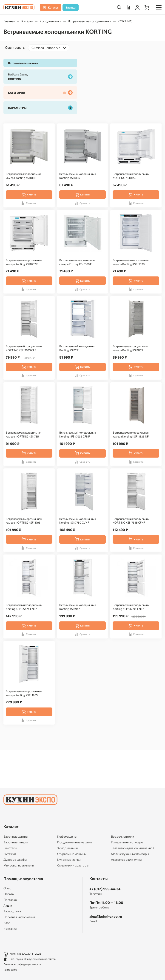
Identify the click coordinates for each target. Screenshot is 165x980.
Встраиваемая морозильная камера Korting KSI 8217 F (24, 262)
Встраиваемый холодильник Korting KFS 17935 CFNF (78, 434)
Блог (7, 923)
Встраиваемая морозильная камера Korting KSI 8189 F (77, 262)
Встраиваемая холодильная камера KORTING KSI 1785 (23, 434)
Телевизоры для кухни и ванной (133, 848)
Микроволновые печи (19, 865)
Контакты (10, 929)
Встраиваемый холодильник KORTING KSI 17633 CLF (24, 348)
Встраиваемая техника (23, 63)
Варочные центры (16, 836)
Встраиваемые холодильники (90, 21)
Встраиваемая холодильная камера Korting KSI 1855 (130, 348)
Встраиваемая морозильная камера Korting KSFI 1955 (24, 693)
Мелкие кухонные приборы (130, 854)
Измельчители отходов (127, 842)
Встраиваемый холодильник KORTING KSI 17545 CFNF (131, 521)
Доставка (10, 900)
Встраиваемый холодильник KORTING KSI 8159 (131, 176)
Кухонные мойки (69, 860)
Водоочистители (122, 836)
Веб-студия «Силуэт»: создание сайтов (30, 959)
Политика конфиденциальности (22, 964)
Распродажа (12, 911)
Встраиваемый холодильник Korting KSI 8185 (78, 176)
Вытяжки (10, 854)
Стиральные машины (72, 854)
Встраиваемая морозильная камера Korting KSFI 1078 (131, 262)
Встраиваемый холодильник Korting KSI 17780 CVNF (78, 521)
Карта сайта (10, 970)
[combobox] (49, 48)
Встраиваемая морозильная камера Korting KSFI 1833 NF (131, 434)
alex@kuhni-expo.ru (106, 916)
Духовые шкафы (15, 860)
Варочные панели (16, 842)
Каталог (27, 21)
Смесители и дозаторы (73, 865)
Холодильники (51, 21)
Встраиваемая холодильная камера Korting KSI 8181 (23, 176)
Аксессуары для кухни (126, 860)
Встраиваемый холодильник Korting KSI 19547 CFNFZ (24, 607)
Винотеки (10, 848)
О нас (7, 888)
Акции (8, 906)
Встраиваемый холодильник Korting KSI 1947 (78, 607)
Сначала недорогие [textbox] (46, 48)
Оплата (9, 894)
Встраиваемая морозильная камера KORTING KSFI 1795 (24, 521)
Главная (9, 21)
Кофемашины (67, 836)
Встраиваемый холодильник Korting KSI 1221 (78, 348)
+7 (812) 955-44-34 (105, 889)
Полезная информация (19, 917)
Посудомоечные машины (75, 842)
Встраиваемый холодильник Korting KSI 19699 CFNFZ (131, 607)
